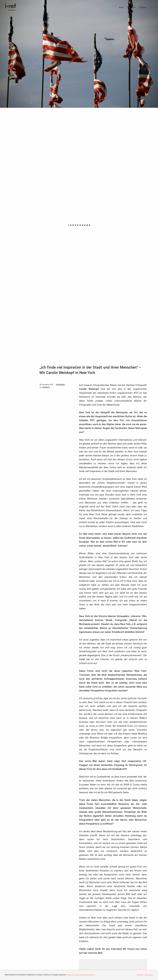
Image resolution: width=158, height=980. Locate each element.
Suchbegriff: (153, 8)
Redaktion (46, 387)
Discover (131, 8)
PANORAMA (60, 385)
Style (121, 8)
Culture (143, 8)
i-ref (10, 7)
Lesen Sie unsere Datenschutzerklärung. (81, 975)
